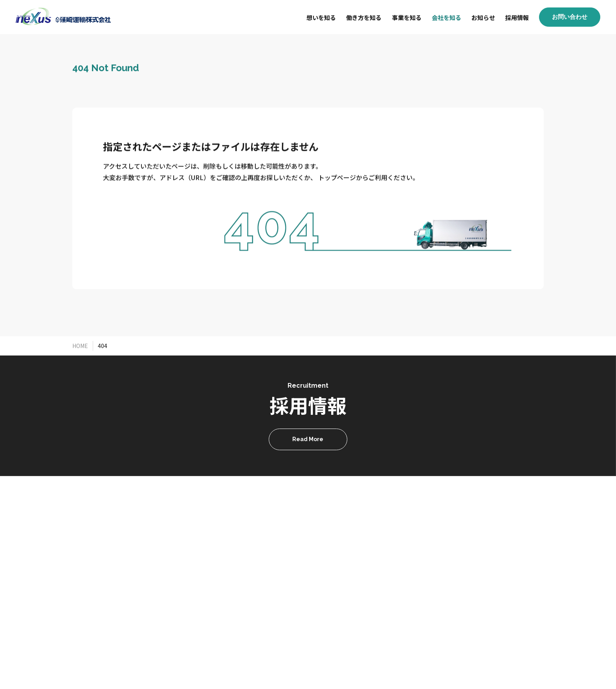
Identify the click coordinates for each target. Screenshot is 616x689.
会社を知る (446, 17)
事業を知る (407, 17)
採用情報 (517, 17)
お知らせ (483, 17)
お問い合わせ (570, 17)
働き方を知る (364, 17)
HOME (80, 346)
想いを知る (321, 17)
